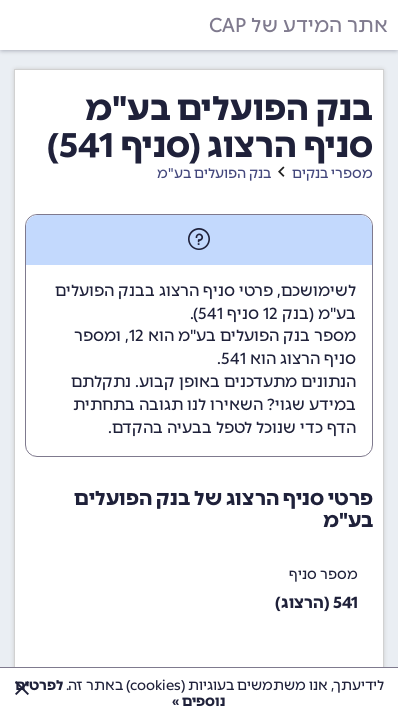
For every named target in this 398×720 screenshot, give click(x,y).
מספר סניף (323, 574)
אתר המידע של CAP (298, 25)
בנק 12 (286, 313)
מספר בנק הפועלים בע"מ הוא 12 (242, 335)
